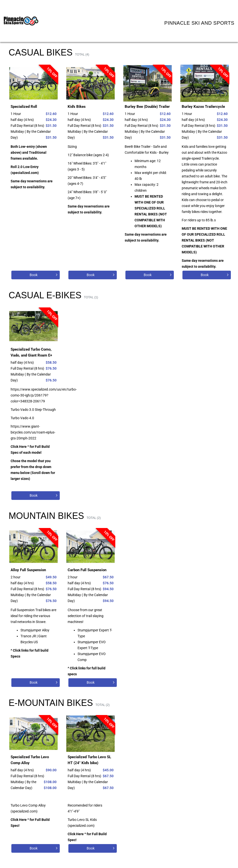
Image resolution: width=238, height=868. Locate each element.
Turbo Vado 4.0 (22, 418)
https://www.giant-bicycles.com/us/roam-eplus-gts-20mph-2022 (33, 432)
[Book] (36, 275)
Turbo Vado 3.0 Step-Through (33, 410)
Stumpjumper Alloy (35, 630)
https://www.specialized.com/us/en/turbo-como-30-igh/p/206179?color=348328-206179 (44, 395)
